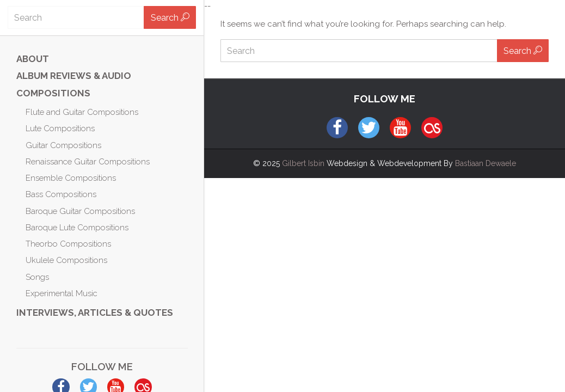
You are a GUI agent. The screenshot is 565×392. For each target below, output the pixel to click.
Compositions (53, 93)
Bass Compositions (61, 194)
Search (170, 18)
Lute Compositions (60, 128)
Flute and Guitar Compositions (82, 112)
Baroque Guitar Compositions (80, 211)
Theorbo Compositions (68, 244)
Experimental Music (62, 293)
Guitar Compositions (63, 145)
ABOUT (33, 59)
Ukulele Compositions (66, 260)
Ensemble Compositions (71, 178)
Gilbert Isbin (303, 163)
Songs (37, 277)
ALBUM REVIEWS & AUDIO (74, 76)
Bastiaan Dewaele (486, 163)
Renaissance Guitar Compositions (88, 162)
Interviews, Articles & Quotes (95, 313)
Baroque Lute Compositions (77, 228)
